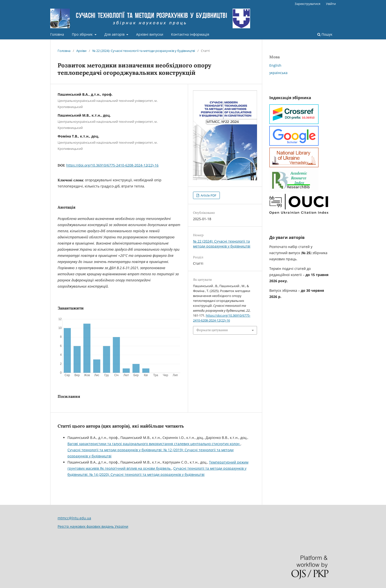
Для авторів (115, 34)
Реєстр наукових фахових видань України (93, 526)
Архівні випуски (150, 34)
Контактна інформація (190, 34)
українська (278, 73)
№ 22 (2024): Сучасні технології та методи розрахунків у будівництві (144, 51)
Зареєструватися (307, 4)
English (275, 65)
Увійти (331, 4)
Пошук (325, 34)
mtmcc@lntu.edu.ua (74, 518)
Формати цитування (212, 330)
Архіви (81, 51)
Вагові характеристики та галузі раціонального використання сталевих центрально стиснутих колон (154, 444)
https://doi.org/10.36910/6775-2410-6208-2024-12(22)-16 (112, 165)
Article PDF (208, 195)
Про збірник (83, 34)
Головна (57, 34)
